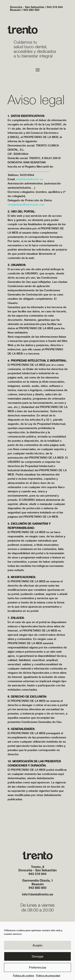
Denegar (38, 956)
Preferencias (38, 968)
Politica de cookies (23, 976)
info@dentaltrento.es (29, 179)
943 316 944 (55, 7)
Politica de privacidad (48, 976)
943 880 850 (31, 10)
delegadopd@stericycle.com (26, 204)
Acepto (37, 945)
